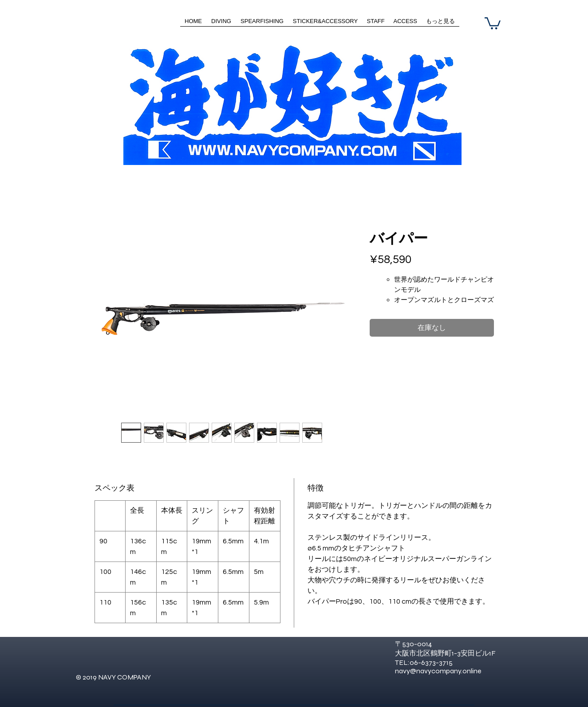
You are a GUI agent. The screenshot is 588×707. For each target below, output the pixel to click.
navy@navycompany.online (438, 671)
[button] (493, 23)
